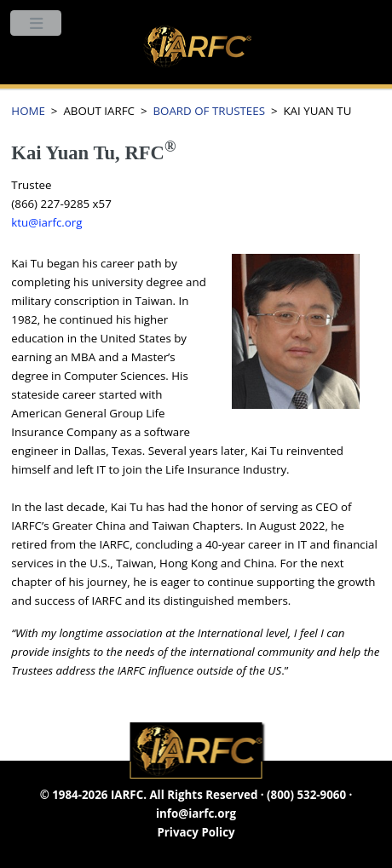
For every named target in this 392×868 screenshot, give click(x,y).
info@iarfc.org (196, 813)
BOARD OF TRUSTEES (209, 111)
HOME (28, 111)
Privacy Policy (196, 832)
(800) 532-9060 (306, 795)
